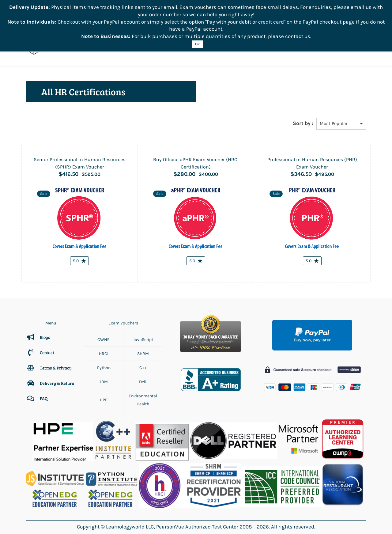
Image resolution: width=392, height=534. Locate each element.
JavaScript (143, 340)
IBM (104, 382)
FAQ (44, 399)
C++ (143, 368)
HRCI (104, 354)
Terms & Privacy (56, 368)
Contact (47, 353)
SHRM (143, 354)
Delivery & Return (57, 383)
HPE (104, 400)
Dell (143, 382)
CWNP (104, 340)
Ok (197, 44)
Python (104, 368)
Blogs (45, 337)
